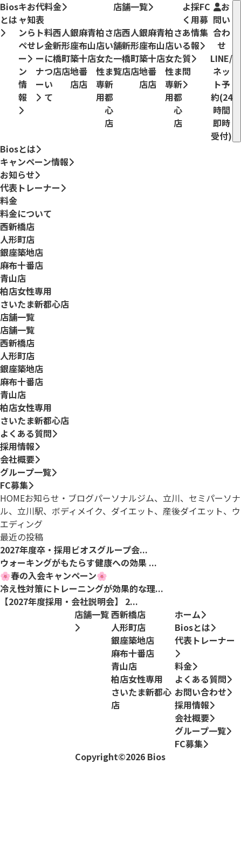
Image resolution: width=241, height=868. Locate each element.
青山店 (13, 278)
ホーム (190, 614)
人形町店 (17, 239)
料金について (26, 213)
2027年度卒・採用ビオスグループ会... (74, 550)
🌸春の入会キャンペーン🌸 (54, 575)
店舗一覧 (133, 6)
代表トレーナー (40, 51)
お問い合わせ (221, 71)
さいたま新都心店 (35, 304)
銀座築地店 (22, 252)
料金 (56, 6)
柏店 (26, 291)
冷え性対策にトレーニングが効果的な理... (82, 588)
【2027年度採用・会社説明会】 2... (69, 601)
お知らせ (31, 32)
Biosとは (9, 19)
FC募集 (205, 25)
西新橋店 (17, 226)
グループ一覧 (26, 472)
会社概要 (17, 459)
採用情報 (195, 32)
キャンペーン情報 (23, 57)
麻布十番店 (22, 265)
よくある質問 (187, 44)
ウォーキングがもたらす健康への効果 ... (78, 563)
